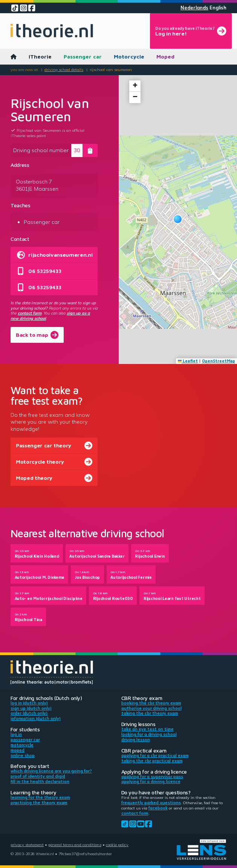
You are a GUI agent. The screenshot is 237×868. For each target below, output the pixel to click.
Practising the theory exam (39, 803)
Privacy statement (27, 845)
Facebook (158, 808)
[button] (178, 219)
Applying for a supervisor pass (152, 777)
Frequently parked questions (151, 803)
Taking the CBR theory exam (150, 713)
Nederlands (194, 8)
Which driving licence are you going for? (51, 771)
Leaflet (188, 361)
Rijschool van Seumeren (111, 69)
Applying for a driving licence (151, 782)
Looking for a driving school (149, 734)
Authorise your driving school (151, 708)
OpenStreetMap (219, 361)
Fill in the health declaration (40, 782)
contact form (30, 313)
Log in (16, 734)
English (218, 8)
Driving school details (64, 69)
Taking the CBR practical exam (152, 761)
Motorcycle (129, 56)
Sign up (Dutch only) (31, 708)
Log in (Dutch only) (29, 703)
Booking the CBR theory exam (151, 703)
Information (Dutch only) (36, 718)
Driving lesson (136, 740)
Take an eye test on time (148, 729)
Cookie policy (117, 845)
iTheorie (40, 56)
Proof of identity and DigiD (38, 776)
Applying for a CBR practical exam (155, 755)
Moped (165, 56)
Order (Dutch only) (29, 713)
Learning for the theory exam (40, 797)
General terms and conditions (75, 845)
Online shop (23, 755)
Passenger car (83, 56)
